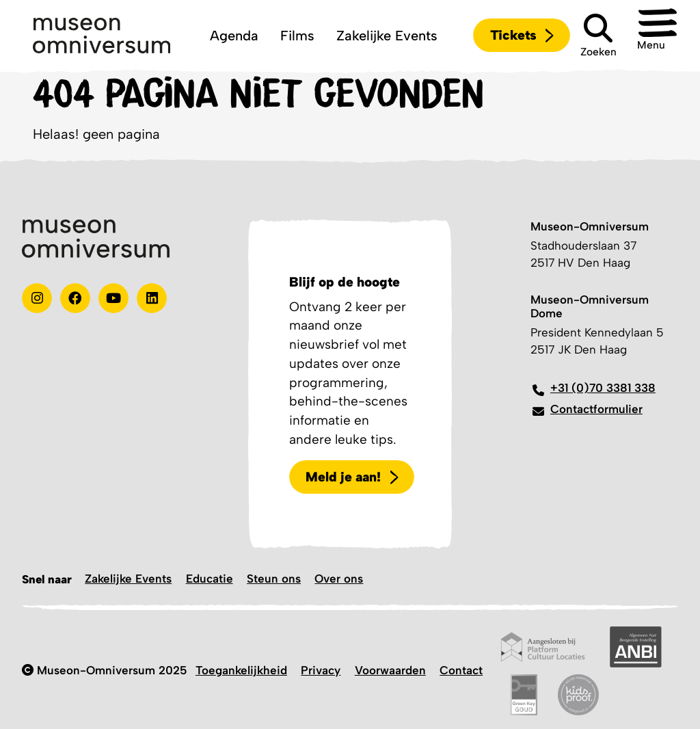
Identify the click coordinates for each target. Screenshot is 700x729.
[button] (656, 36)
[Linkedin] (152, 298)
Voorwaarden (390, 670)
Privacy (321, 670)
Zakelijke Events (128, 579)
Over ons (339, 579)
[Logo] (102, 36)
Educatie (210, 579)
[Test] (75, 298)
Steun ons (274, 579)
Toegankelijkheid (241, 670)
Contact (461, 670)
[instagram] (37, 298)
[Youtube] (113, 298)
